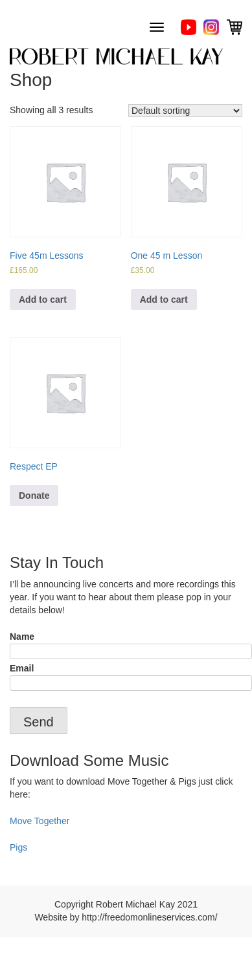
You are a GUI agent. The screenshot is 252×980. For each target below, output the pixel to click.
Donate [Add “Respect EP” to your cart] (34, 495)
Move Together (40, 821)
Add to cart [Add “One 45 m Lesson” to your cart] (164, 299)
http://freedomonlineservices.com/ (149, 917)
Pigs (18, 847)
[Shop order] (185, 111)
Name (126, 644)
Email (126, 675)
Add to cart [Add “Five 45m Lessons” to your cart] (43, 299)
